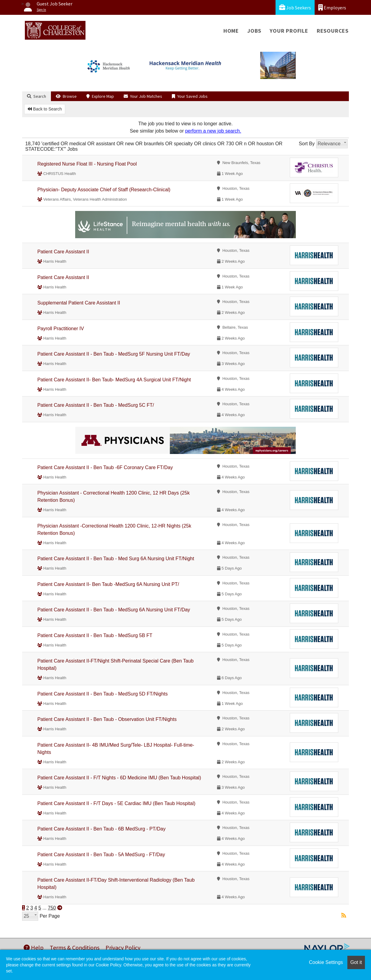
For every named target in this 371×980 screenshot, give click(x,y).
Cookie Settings (326, 962)
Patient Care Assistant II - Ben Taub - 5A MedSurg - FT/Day (101, 855)
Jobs (254, 31)
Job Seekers (295, 7)
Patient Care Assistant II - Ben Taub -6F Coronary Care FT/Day (105, 467)
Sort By (307, 144)
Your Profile (289, 31)
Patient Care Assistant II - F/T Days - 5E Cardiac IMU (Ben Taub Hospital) (116, 803)
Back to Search (45, 109)
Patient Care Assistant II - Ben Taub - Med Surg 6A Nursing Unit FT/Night (116, 559)
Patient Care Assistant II (63, 252)
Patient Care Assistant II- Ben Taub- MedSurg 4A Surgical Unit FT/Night (114, 380)
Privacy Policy (123, 947)
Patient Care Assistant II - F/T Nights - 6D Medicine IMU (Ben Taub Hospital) (119, 778)
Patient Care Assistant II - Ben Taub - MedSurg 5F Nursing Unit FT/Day (114, 354)
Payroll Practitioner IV (61, 329)
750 (52, 908)
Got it (356, 962)
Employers (332, 7)
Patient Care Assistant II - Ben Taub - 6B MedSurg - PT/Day (101, 829)
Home (231, 31)
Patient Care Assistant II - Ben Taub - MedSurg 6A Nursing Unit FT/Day (114, 610)
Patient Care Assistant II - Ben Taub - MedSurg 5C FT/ (96, 405)
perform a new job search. (213, 131)
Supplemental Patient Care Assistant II (79, 303)
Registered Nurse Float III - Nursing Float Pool (87, 164)
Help (34, 947)
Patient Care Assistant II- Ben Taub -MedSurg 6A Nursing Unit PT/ (108, 584)
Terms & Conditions (75, 947)
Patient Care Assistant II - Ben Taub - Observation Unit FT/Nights (107, 719)
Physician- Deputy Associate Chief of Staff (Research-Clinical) (104, 190)
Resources (333, 31)
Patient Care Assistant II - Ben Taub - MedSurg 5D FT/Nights (102, 694)
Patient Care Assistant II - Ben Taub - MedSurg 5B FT (95, 635)
